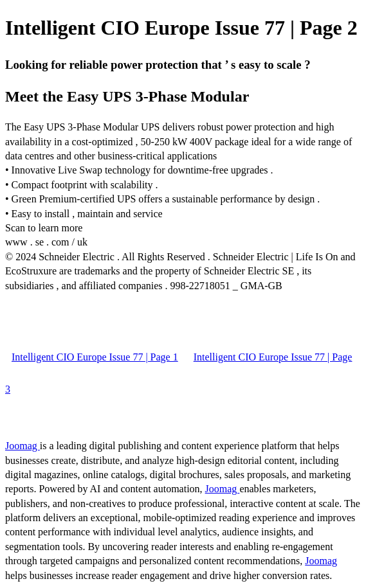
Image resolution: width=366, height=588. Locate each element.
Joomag (23, 446)
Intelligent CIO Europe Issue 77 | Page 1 (95, 357)
